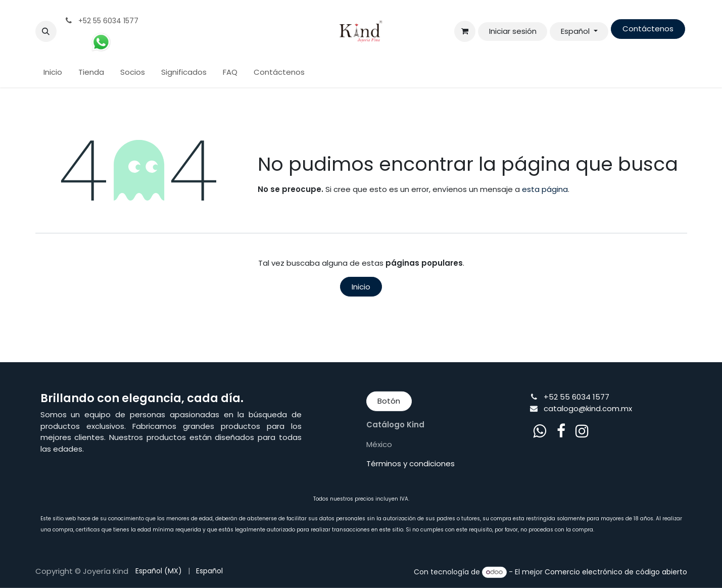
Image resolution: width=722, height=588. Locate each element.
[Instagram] (582, 431)
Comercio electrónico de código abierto (616, 572)
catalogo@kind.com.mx (588, 408)
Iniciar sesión (513, 31)
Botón (389, 401)
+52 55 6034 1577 (576, 397)
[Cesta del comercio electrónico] (465, 31)
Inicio (361, 287)
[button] (46, 31)
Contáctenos (648, 29)
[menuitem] (53, 72)
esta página (545, 189)
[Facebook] (561, 431)
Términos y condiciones (411, 463)
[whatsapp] (540, 431)
